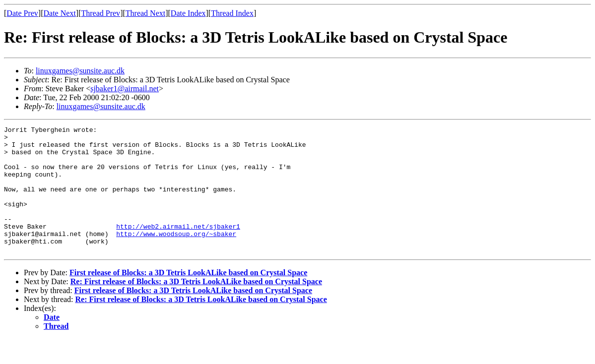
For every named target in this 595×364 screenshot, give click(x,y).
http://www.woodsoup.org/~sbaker (176, 256)
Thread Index (232, 13)
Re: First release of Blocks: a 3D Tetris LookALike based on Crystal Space (196, 307)
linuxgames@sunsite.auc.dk (80, 71)
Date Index (188, 13)
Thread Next (145, 13)
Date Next (60, 13)
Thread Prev (100, 13)
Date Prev (22, 13)
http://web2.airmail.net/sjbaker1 (178, 247)
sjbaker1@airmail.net (125, 89)
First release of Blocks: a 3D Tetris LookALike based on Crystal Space (188, 298)
